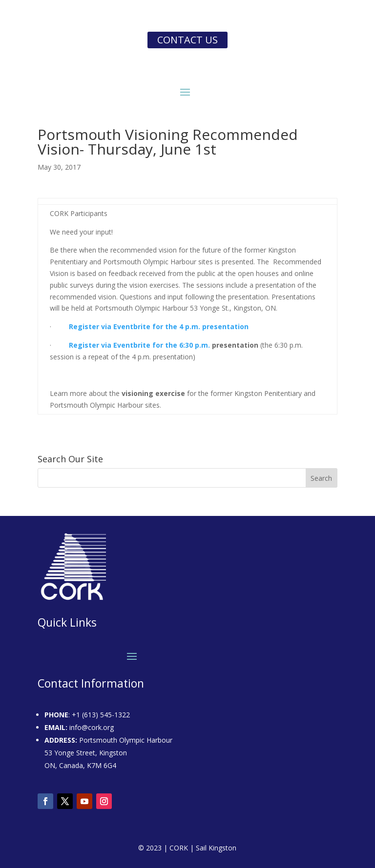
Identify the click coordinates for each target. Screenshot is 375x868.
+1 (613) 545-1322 (101, 715)
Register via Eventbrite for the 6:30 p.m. (139, 345)
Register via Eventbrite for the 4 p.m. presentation (159, 326)
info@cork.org (92, 727)
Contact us (187, 40)
